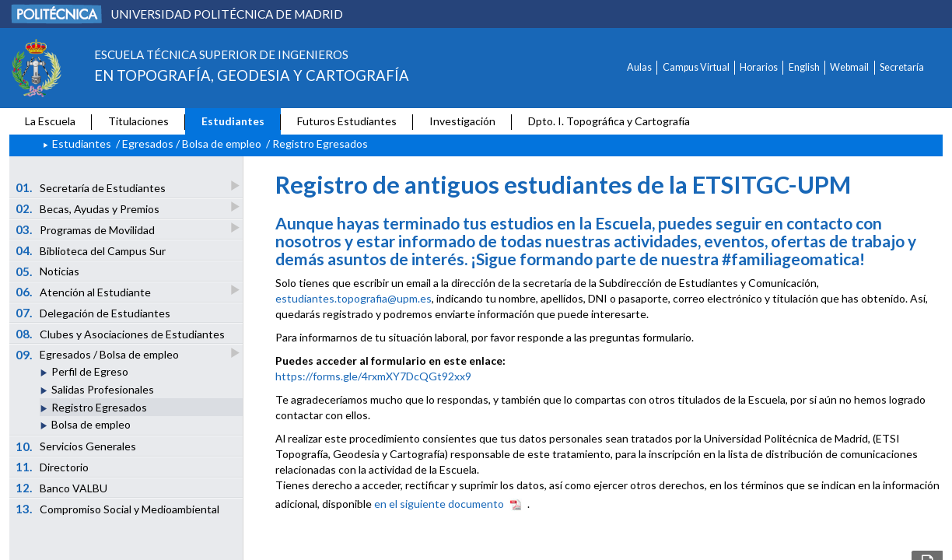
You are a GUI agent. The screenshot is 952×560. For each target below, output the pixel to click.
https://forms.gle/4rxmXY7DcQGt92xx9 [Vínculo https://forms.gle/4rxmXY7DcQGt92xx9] (373, 376)
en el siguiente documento (439, 504)
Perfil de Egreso (90, 371)
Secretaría (902, 67)
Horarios (759, 67)
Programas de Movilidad (86, 229)
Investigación (462, 121)
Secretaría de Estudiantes (92, 187)
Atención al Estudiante (84, 291)
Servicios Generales (76, 446)
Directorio (52, 467)
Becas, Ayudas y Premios (89, 208)
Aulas (639, 67)
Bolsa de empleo (91, 424)
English (804, 67)
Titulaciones (138, 121)
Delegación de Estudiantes (93, 313)
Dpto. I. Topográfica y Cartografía (609, 121)
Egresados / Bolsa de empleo (192, 143)
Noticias (48, 271)
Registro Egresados (99, 407)
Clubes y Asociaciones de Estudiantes (121, 334)
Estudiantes (233, 121)
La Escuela (50, 121)
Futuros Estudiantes (347, 121)
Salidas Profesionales (103, 389)
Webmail (849, 67)
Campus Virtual (696, 67)
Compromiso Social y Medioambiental (118, 509)
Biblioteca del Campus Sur (91, 250)
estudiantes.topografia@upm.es (353, 298)
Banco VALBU (62, 488)
